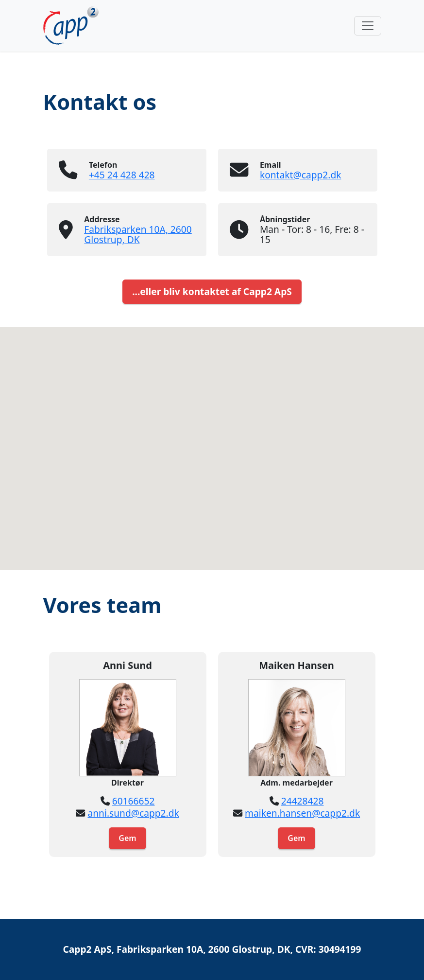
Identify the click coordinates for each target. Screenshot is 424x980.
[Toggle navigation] (368, 26)
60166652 (134, 801)
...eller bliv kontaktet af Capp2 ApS (212, 291)
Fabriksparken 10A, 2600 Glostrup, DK (138, 234)
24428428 (303, 801)
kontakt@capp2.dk (301, 175)
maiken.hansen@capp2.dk (302, 813)
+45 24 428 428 (122, 175)
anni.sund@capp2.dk (133, 813)
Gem (127, 838)
